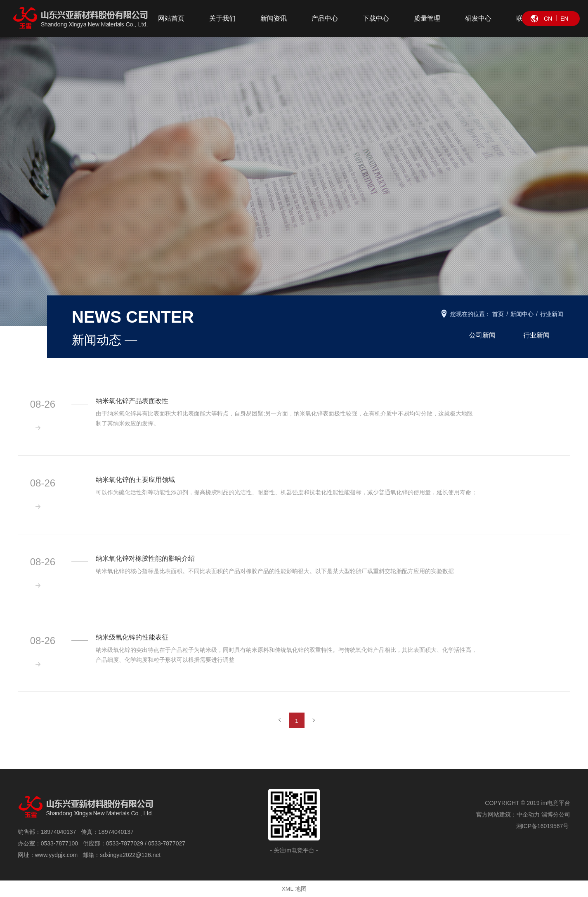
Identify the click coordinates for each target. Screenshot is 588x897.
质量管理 (427, 18)
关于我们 (222, 18)
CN (548, 19)
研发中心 (478, 18)
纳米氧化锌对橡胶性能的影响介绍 (146, 558)
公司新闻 (482, 335)
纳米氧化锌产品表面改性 (132, 401)
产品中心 (325, 18)
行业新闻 (536, 335)
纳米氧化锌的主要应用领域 (136, 480)
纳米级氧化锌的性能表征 (132, 637)
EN (564, 19)
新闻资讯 (274, 18)
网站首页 (171, 18)
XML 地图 (294, 889)
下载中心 (376, 18)
